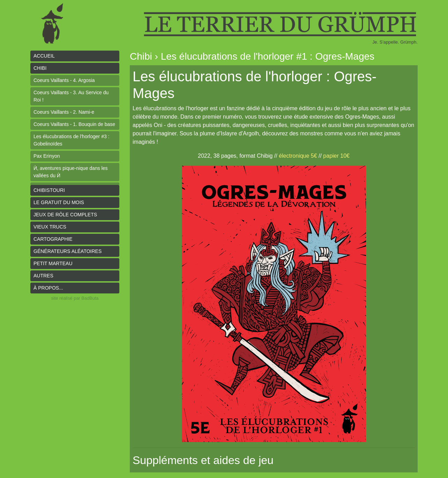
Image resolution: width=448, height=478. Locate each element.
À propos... (48, 288)
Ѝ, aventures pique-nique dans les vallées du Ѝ (70, 172)
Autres (43, 276)
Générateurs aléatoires (68, 251)
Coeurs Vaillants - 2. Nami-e (64, 112)
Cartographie (53, 239)
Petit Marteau (53, 263)
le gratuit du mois (59, 202)
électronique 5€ (298, 156)
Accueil (44, 56)
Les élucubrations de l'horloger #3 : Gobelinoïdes (71, 140)
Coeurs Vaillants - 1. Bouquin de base (74, 124)
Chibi (40, 68)
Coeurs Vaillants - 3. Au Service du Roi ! (71, 96)
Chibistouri (49, 190)
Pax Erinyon (47, 156)
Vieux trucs (50, 227)
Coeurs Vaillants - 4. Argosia (64, 80)
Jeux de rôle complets (65, 215)
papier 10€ (336, 156)
